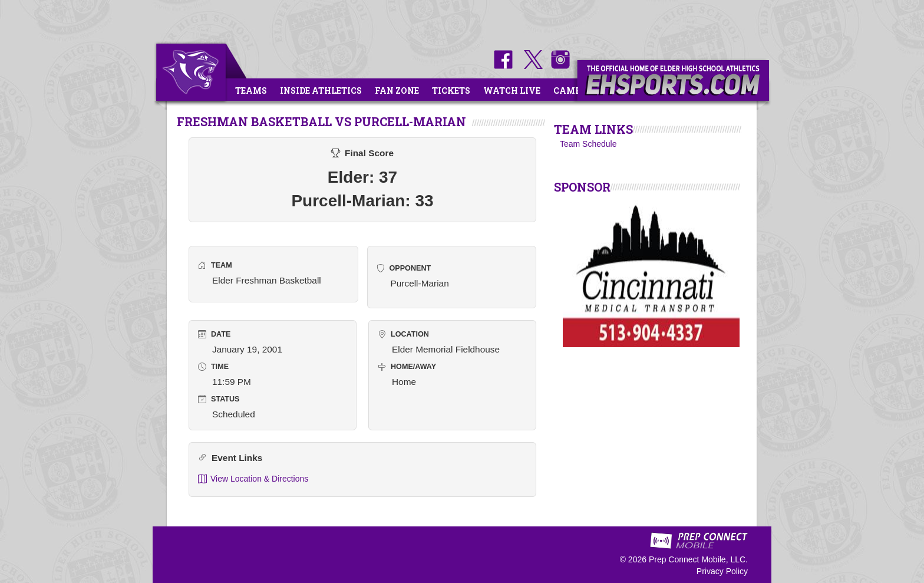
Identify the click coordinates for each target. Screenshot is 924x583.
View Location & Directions (253, 479)
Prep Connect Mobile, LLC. (698, 559)
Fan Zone (397, 90)
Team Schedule (588, 144)
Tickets (451, 90)
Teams (251, 90)
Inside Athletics (321, 90)
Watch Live (512, 90)
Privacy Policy (722, 571)
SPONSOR (582, 187)
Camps (570, 90)
